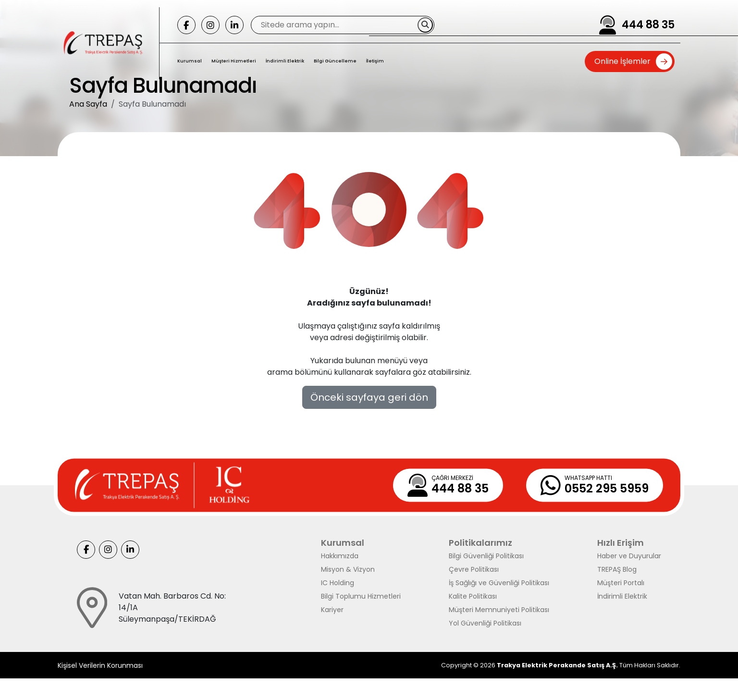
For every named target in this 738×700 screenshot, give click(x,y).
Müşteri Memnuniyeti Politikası (499, 610)
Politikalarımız (480, 543)
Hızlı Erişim (621, 543)
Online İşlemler (622, 61)
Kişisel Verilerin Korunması (100, 665)
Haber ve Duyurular (629, 556)
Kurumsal (190, 61)
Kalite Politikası (473, 596)
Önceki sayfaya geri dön (369, 397)
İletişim (375, 61)
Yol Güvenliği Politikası (485, 623)
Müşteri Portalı (621, 583)
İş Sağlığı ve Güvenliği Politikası (499, 583)
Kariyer (332, 610)
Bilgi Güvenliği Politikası (486, 556)
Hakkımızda (340, 556)
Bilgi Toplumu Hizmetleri (361, 596)
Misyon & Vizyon (348, 569)
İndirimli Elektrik (285, 61)
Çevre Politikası (474, 569)
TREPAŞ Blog (617, 569)
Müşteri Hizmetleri (234, 61)
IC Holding (338, 583)
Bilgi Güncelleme (335, 61)
